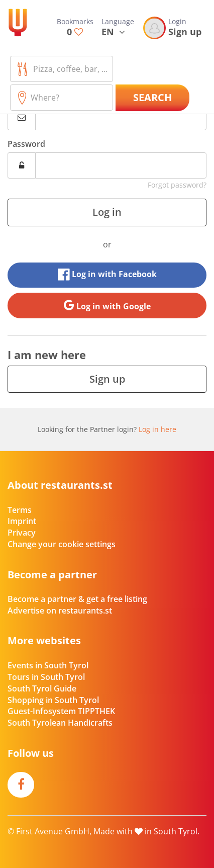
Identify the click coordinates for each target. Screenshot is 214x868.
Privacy (22, 533)
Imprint (22, 521)
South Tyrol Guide (42, 688)
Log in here (157, 429)
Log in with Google (107, 305)
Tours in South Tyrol (46, 677)
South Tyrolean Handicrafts (60, 723)
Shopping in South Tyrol (53, 700)
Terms (20, 510)
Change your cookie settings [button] (62, 544)
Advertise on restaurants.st (60, 611)
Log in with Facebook (107, 275)
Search (152, 97)
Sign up (107, 379)
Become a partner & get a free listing (77, 599)
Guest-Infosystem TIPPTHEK (61, 711)
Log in (107, 212)
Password (26, 144)
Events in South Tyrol (48, 665)
